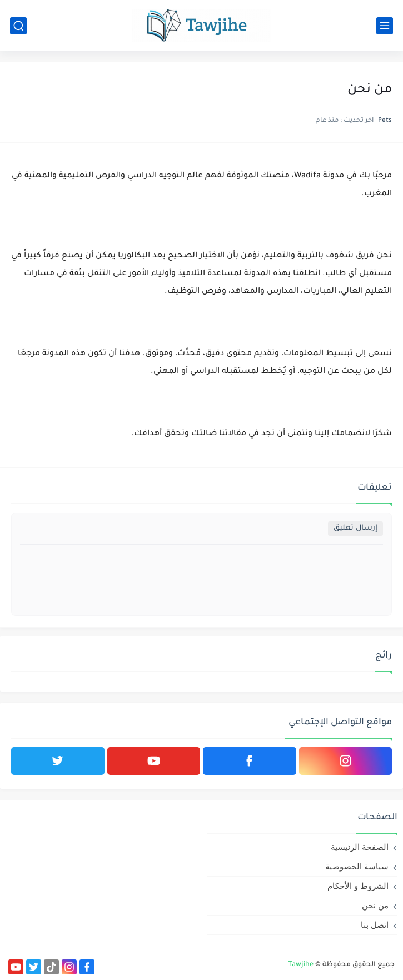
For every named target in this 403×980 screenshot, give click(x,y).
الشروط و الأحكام (358, 886)
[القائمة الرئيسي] (385, 26)
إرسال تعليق (355, 528)
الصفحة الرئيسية (360, 847)
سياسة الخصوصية (357, 866)
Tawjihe (301, 965)
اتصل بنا (375, 925)
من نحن (375, 905)
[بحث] (18, 26)
